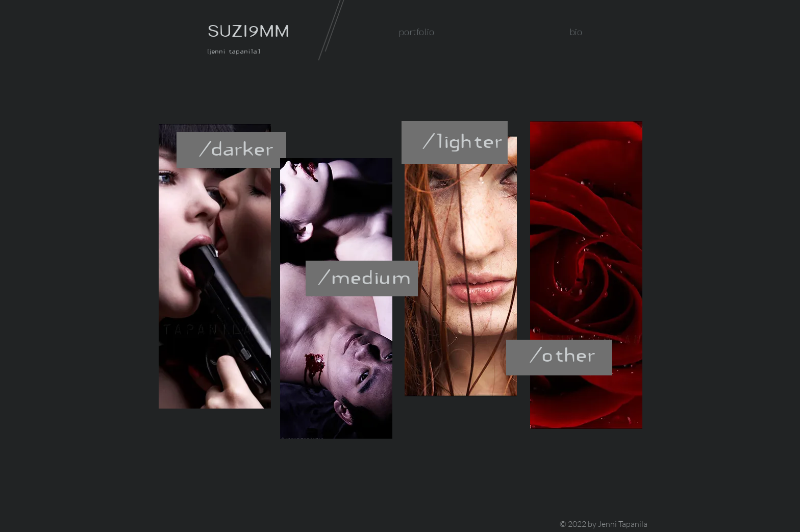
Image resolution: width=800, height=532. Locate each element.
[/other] (563, 355)
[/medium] (365, 277)
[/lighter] (463, 141)
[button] (416, 32)
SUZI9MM (249, 31)
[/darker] (237, 149)
